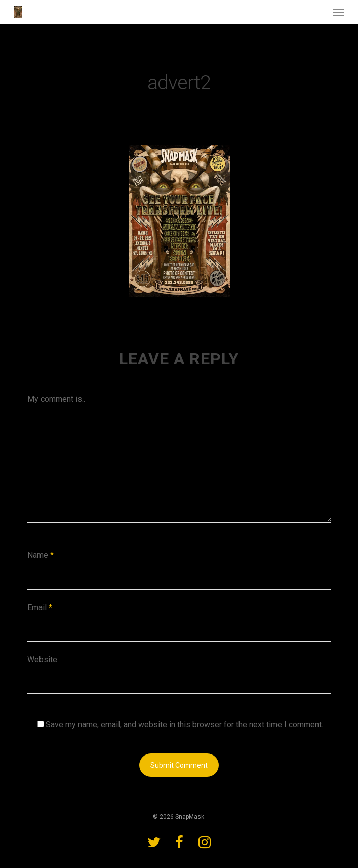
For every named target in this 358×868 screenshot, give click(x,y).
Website (42, 659)
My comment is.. (56, 399)
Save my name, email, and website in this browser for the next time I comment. (184, 724)
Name (41, 555)
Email (40, 607)
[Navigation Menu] (338, 12)
